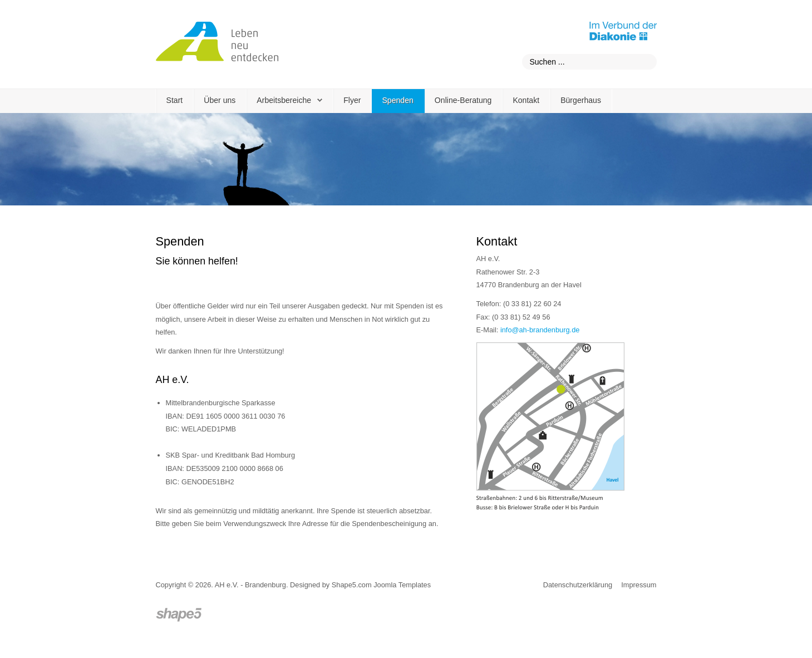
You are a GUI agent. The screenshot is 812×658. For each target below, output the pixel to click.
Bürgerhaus (581, 100)
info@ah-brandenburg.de (540, 330)
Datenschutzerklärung (578, 585)
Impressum (639, 585)
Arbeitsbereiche (284, 100)
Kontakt (526, 100)
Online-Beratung (463, 100)
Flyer (352, 100)
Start (175, 100)
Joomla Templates (402, 585)
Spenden (397, 100)
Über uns (220, 100)
